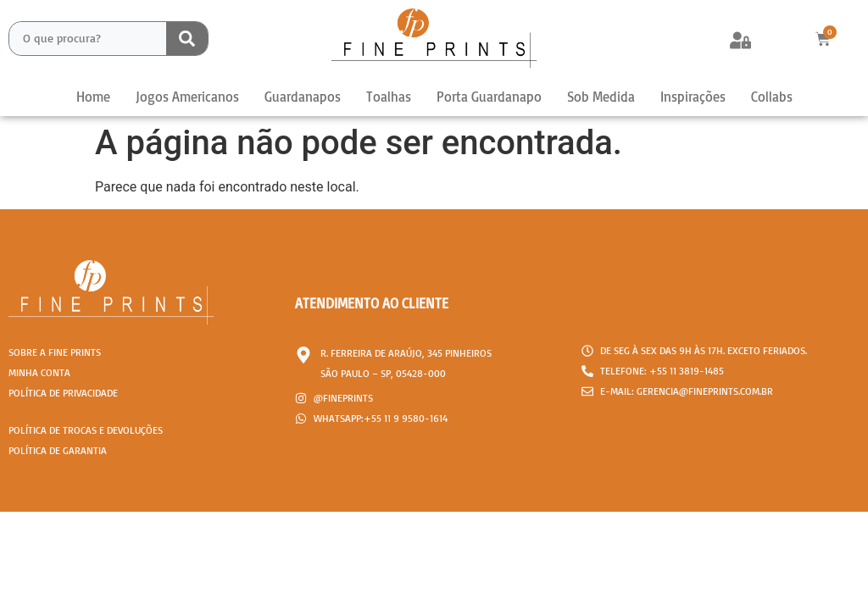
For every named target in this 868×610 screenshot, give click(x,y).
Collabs (772, 97)
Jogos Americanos (187, 97)
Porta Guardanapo (489, 97)
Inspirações (693, 97)
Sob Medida (601, 97)
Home (93, 97)
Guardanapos (303, 97)
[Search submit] (187, 39)
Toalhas (389, 97)
